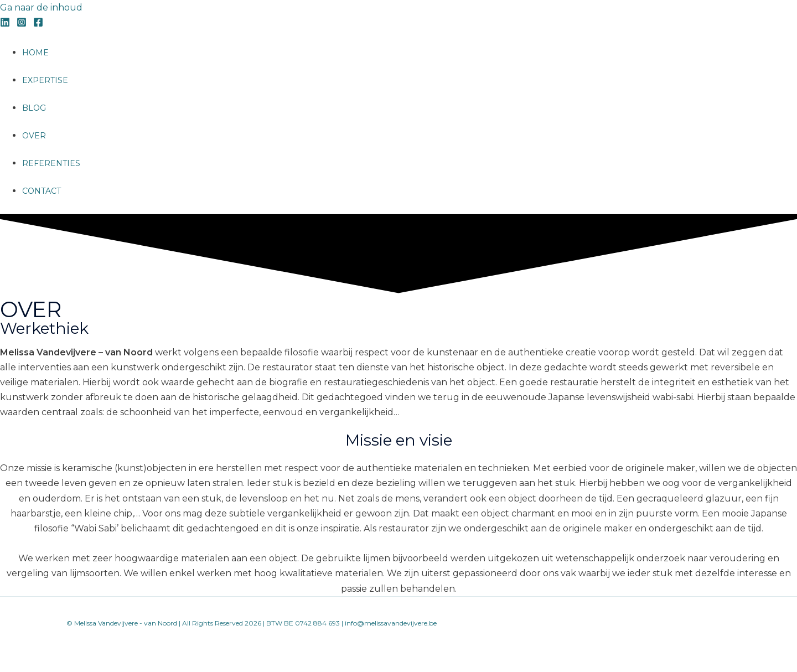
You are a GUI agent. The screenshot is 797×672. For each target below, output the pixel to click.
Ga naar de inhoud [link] (41, 7)
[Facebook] (38, 24)
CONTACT (42, 191)
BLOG (34, 108)
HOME (35, 53)
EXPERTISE (45, 80)
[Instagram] (22, 24)
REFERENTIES (51, 163)
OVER (34, 136)
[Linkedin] (5, 24)
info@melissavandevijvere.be (391, 623)
